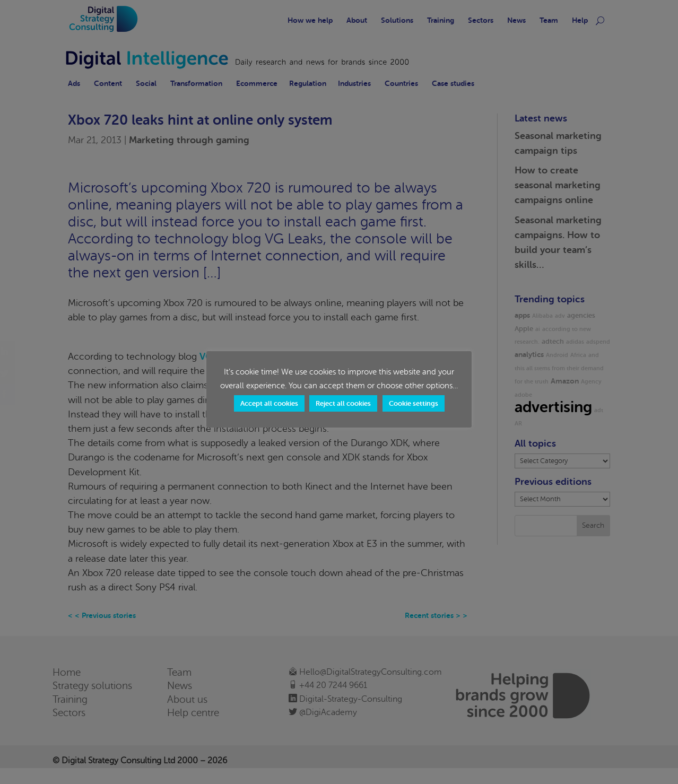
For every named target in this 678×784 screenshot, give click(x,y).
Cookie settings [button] (414, 403)
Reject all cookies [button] (343, 403)
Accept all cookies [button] (269, 403)
